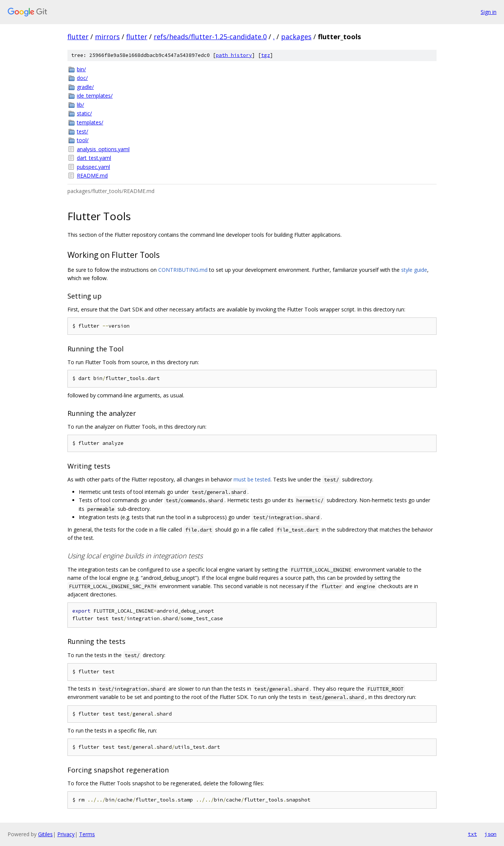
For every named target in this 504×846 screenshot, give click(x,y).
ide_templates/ (95, 96)
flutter (78, 37)
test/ (82, 131)
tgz (266, 55)
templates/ (90, 122)
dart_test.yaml (94, 158)
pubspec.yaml (93, 167)
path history (234, 55)
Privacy (66, 834)
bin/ (81, 69)
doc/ (82, 78)
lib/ (80, 105)
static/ (84, 113)
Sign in (489, 12)
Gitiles (45, 834)
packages (296, 37)
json (490, 834)
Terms (87, 834)
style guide (414, 270)
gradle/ (85, 87)
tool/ (83, 140)
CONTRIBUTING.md (183, 270)
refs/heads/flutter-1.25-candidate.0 (210, 37)
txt (472, 834)
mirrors (107, 37)
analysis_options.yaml (103, 149)
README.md (92, 175)
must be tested (252, 479)
